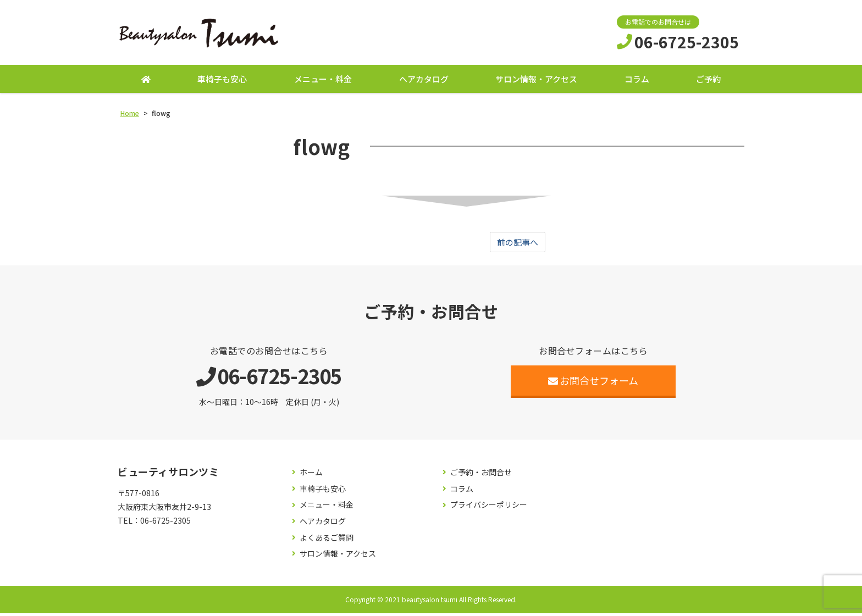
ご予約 (708, 81)
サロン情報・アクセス (536, 81)
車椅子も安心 (222, 81)
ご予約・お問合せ (481, 476)
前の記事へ (518, 245)
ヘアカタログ (424, 81)
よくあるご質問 (327, 540)
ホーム (311, 476)
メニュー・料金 (323, 81)
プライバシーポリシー (489, 508)
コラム (637, 81)
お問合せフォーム (593, 384)
